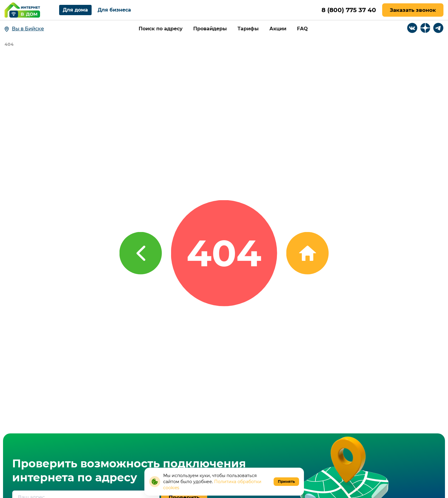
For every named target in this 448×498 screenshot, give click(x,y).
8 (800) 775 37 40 (349, 10)
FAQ (302, 29)
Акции (278, 29)
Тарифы (248, 29)
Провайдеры (210, 29)
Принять (286, 481)
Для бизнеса (114, 10)
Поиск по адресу (161, 29)
